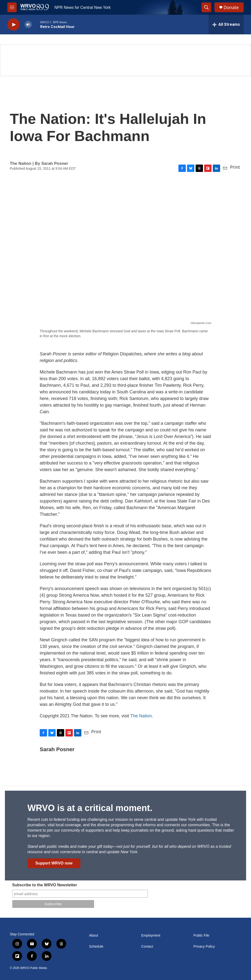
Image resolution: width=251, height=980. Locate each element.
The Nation (141, 716)
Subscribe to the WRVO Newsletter (45, 885)
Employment (151, 935)
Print (235, 167)
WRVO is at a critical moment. (90, 808)
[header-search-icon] (206, 7)
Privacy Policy (204, 947)
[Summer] (125, 60)
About (94, 935)
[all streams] (226, 25)
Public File (201, 935)
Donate (231, 7)
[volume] (28, 25)
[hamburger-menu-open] (12, 7)
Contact (147, 947)
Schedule (96, 947)
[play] (13, 25)
